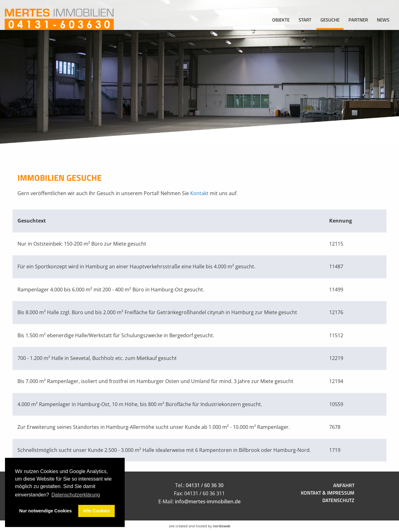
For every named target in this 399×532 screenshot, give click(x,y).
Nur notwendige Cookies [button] (46, 511)
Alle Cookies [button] (96, 511)
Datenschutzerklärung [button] (76, 495)
